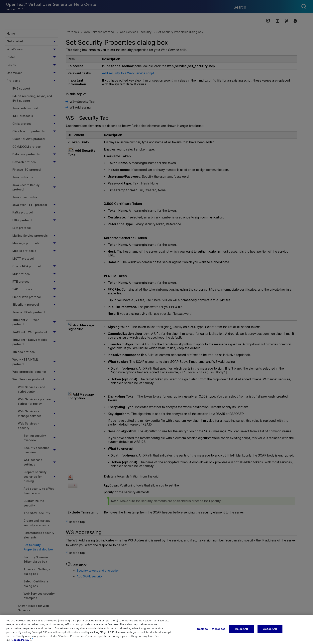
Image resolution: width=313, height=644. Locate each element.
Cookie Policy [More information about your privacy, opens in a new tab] (20, 641)
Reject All (241, 630)
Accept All (270, 630)
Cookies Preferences (211, 630)
